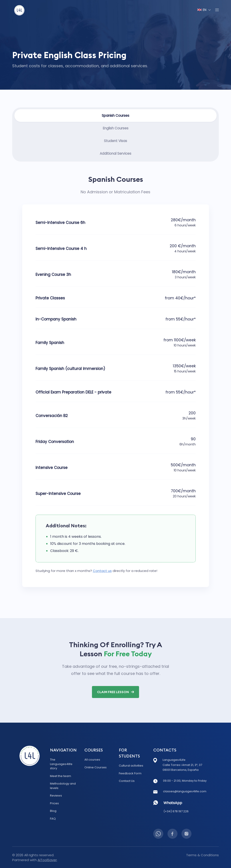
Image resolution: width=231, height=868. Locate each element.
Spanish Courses (116, 116)
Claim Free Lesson (116, 693)
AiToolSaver (47, 859)
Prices (54, 803)
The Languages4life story (61, 763)
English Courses (115, 128)
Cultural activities (131, 765)
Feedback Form (130, 773)
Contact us (102, 571)
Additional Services (115, 154)
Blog (53, 810)
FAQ (53, 818)
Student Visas (115, 141)
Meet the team (61, 776)
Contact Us (127, 780)
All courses (92, 759)
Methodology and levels (63, 785)
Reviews (56, 795)
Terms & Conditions (202, 855)
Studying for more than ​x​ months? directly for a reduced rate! (96, 571)
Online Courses (96, 767)
